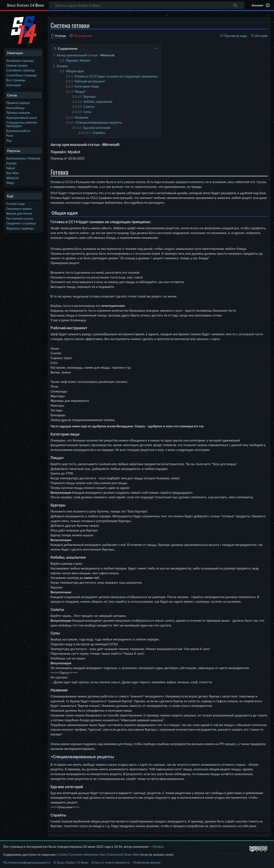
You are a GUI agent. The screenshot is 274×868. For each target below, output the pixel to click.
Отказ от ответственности (111, 862)
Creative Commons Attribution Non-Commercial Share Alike (98, 854)
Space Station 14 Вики (25, 5)
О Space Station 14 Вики (71, 862)
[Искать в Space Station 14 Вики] (147, 5)
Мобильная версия (147, 862)
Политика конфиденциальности (27, 862)
